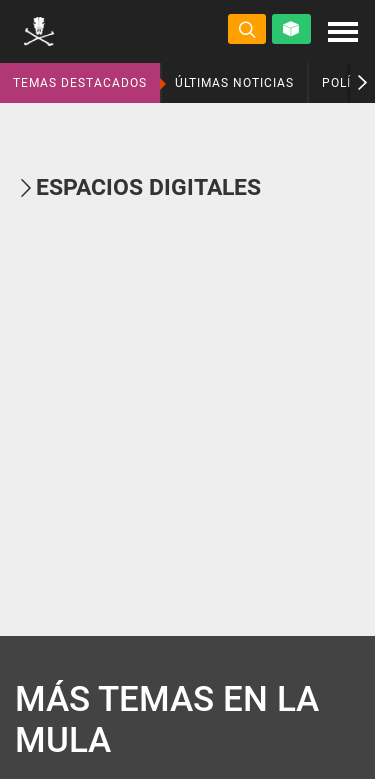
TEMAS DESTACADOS (80, 83)
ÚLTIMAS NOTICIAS (234, 83)
